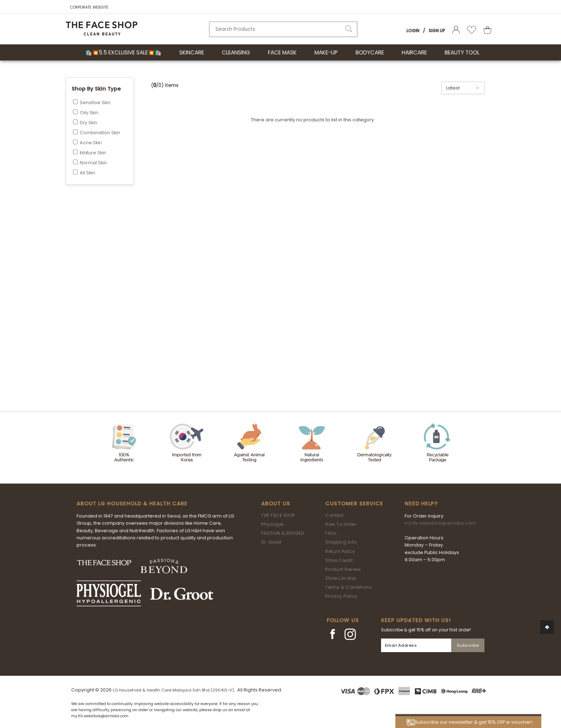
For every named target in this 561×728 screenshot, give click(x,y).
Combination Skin (100, 133)
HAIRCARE (414, 52)
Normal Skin (93, 163)
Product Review (343, 569)
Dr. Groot (271, 542)
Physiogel (272, 524)
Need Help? (421, 504)
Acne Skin (91, 143)
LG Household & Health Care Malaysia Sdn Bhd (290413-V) (173, 690)
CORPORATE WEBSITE (89, 7)
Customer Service (354, 504)
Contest (335, 515)
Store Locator (341, 578)
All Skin (87, 173)
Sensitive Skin (95, 103)
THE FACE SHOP (278, 515)
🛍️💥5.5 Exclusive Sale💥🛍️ (123, 52)
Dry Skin (89, 123)
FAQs (331, 533)
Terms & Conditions (348, 587)
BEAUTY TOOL (462, 52)
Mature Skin (93, 153)
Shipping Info (341, 542)
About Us (276, 504)
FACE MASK (282, 52)
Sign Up (437, 31)
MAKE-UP (326, 52)
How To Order (341, 524)
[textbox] (283, 29)
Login (413, 31)
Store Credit (339, 560)
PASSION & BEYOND (282, 533)
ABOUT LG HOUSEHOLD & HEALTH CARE (132, 504)
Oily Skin (89, 113)
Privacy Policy (341, 596)
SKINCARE (192, 52)
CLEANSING (236, 52)
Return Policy (340, 551)
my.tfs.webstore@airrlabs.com (440, 523)
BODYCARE (370, 52)
